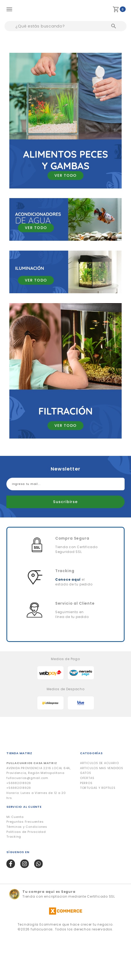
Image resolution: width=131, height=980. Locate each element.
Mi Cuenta (15, 817)
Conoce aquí (68, 579)
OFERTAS (87, 778)
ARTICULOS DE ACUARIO (99, 763)
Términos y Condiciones (27, 827)
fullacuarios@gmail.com (27, 778)
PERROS (86, 783)
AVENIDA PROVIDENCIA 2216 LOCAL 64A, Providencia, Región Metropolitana (39, 768)
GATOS (86, 773)
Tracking (14, 837)
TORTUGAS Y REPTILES (98, 788)
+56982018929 (19, 783)
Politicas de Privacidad (26, 832)
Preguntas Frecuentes (25, 822)
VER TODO (65, 175)
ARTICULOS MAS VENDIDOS (102, 768)
